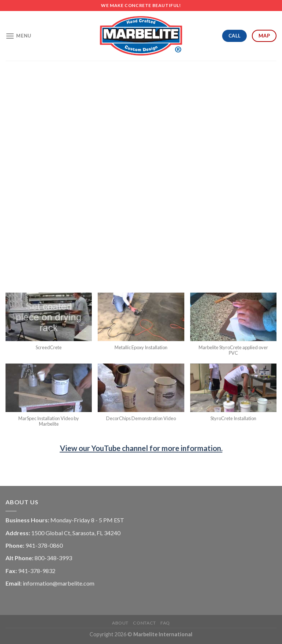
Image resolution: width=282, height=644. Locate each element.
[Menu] (18, 36)
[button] (49, 325)
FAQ (165, 623)
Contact (144, 623)
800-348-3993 (53, 558)
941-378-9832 (37, 571)
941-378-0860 (44, 545)
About (120, 623)
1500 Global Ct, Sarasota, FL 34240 (76, 533)
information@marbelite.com (59, 583)
